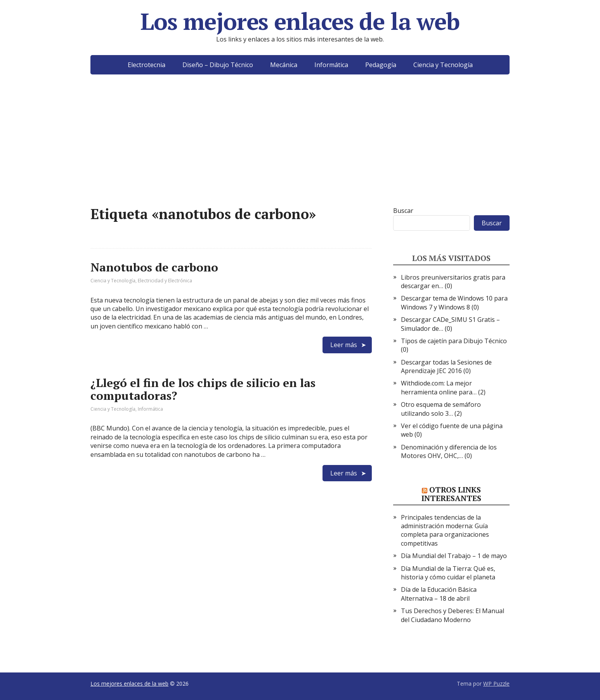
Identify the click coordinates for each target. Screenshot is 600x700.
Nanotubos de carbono (154, 267)
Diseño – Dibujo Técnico (218, 65)
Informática (331, 65)
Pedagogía (381, 65)
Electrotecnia (147, 65)
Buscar (403, 211)
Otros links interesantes (451, 494)
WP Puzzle (496, 684)
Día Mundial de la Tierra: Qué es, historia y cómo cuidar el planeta (448, 573)
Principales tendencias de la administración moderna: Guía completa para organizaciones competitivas (445, 530)
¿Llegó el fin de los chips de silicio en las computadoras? (203, 389)
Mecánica (284, 65)
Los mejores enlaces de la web (300, 21)
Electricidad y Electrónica (165, 281)
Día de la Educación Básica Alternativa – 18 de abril (439, 594)
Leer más (344, 345)
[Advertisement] (300, 152)
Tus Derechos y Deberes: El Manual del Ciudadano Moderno (453, 615)
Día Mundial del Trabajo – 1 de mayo (454, 556)
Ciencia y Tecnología (443, 65)
